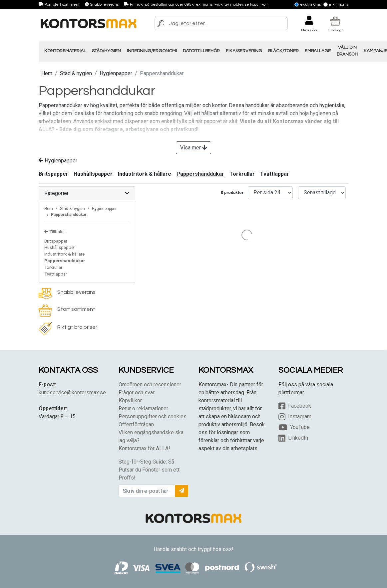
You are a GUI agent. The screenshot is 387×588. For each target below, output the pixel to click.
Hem (47, 73)
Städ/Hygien (106, 51)
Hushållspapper (93, 174)
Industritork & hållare (145, 174)
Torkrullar (242, 174)
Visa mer (193, 148)
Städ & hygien (76, 73)
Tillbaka (54, 232)
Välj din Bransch (347, 51)
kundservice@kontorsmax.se (72, 392)
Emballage (318, 51)
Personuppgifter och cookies (153, 416)
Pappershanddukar (200, 174)
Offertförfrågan (136, 424)
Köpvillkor (130, 400)
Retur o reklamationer (143, 408)
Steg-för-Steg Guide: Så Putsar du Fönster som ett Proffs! (149, 470)
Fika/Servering (244, 51)
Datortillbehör (201, 51)
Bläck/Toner (283, 51)
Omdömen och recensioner (150, 385)
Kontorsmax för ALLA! (144, 448)
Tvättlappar (275, 174)
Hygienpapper (116, 73)
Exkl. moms (308, 4)
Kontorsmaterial (65, 51)
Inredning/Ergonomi (152, 51)
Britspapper (53, 174)
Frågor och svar (137, 392)
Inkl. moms (336, 4)
